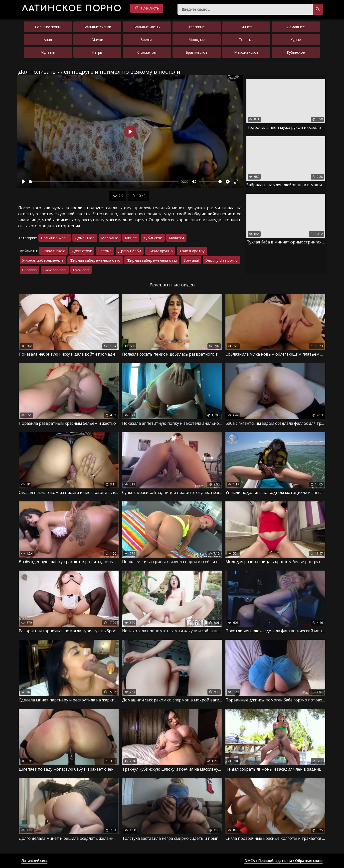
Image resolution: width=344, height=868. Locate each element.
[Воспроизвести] (23, 182)
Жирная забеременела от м (152, 260)
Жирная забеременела (43, 260)
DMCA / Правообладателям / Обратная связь (283, 861)
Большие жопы (48, 27)
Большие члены (147, 27)
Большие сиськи (97, 27)
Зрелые (147, 40)
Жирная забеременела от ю (95, 260)
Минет (246, 27)
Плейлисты (147, 8)
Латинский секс (34, 861)
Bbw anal (191, 260)
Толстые (246, 40)
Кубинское (296, 52)
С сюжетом (147, 52)
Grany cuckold (54, 251)
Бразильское (197, 52)
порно (72, 9)
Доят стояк (82, 251)
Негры (97, 52)
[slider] (104, 182)
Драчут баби (130, 251)
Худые (296, 40)
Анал (48, 40)
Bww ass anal (55, 270)
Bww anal (81, 270)
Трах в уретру (192, 251)
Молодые (197, 40)
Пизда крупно (160, 251)
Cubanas (29, 270)
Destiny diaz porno (221, 260)
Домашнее (296, 27)
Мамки (97, 40)
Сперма (105, 251)
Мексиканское (246, 52)
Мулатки (48, 52)
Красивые (196, 27)
